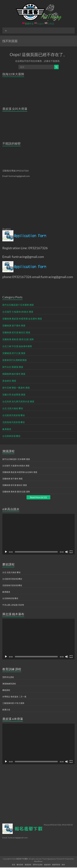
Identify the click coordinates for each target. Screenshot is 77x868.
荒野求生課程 (8, 677)
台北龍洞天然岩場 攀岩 (14, 415)
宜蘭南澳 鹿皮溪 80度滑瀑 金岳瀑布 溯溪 (22, 319)
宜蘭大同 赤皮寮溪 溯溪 (14, 395)
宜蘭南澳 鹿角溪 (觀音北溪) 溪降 (18, 339)
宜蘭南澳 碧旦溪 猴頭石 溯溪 (16, 332)
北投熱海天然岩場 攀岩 (14, 422)
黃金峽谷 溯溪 (9, 381)
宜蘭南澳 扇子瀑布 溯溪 (14, 325)
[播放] (6, 552)
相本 (63, 865)
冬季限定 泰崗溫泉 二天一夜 (14, 697)
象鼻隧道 (7, 429)
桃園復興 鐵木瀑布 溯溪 (14, 374)
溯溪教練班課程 (9, 684)
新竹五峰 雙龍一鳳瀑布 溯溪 (16, 388)
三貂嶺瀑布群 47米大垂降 (13, 703)
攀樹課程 (6, 690)
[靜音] (67, 552)
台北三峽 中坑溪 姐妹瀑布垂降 (17, 346)
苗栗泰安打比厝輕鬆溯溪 (15, 360)
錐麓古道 (6, 710)
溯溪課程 (28, 865)
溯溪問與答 (56, 865)
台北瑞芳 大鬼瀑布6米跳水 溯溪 (18, 312)
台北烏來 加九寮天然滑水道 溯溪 (18, 401)
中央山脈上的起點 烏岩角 (13, 605)
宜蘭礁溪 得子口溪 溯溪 (14, 353)
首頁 (14, 865)
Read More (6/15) (38, 497)
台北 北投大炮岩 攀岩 (13, 408)
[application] (39, 534)
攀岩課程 (20, 865)
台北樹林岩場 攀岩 (11, 436)
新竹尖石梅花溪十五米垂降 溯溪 (18, 305)
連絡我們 (47, 865)
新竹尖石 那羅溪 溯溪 (13, 367)
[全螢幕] (71, 552)
